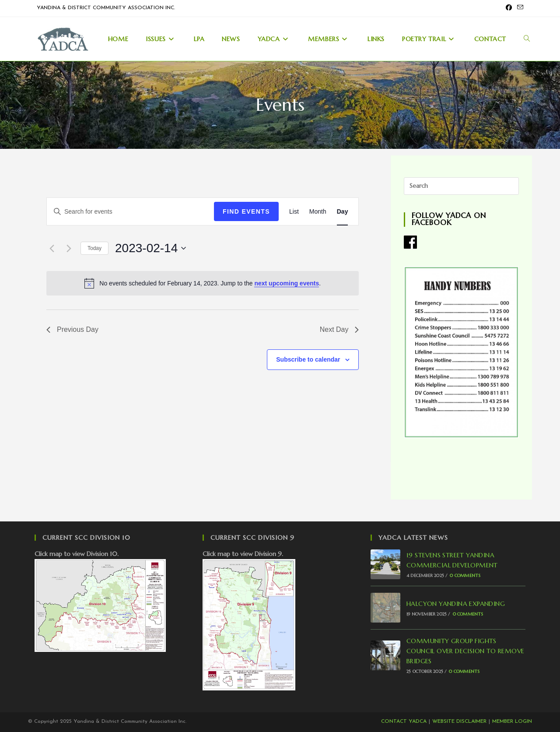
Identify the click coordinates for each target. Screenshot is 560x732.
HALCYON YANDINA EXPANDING (456, 604)
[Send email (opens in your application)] (519, 8)
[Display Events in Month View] (318, 212)
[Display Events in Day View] (343, 212)
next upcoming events (287, 283)
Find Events (246, 211)
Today (94, 248)
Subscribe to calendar (308, 359)
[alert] (203, 283)
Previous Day (72, 329)
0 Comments (465, 575)
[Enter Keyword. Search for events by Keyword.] (130, 212)
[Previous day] (52, 248)
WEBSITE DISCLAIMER (459, 721)
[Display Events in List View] (294, 212)
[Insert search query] (461, 186)
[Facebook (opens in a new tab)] (509, 8)
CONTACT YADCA (404, 721)
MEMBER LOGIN (512, 721)
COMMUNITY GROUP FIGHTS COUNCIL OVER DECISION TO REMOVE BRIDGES (465, 651)
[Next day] (69, 248)
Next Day (339, 329)
